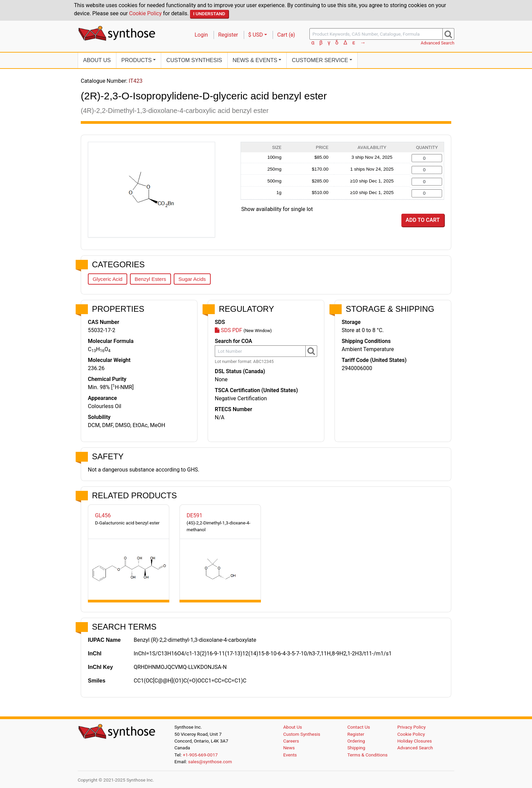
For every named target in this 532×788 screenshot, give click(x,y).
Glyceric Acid (108, 279)
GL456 (103, 515)
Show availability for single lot (277, 209)
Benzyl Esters (150, 279)
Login (201, 35)
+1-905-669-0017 (200, 755)
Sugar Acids (192, 279)
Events (290, 755)
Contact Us (359, 727)
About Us (97, 60)
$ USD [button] (256, 35)
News (289, 748)
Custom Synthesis (194, 60)
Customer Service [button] (320, 60)
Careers (291, 741)
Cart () (286, 35)
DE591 (195, 515)
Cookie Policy (146, 13)
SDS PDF (229, 330)
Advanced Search (438, 43)
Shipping (356, 748)
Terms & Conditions (368, 755)
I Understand (209, 14)
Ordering (356, 741)
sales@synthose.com (210, 762)
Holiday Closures (415, 741)
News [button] (255, 60)
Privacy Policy (412, 727)
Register (228, 35)
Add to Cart (423, 220)
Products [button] (137, 60)
